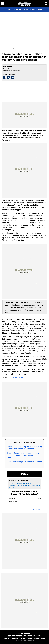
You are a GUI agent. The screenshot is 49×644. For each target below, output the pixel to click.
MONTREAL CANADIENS (30, 48)
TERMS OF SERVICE (11, 638)
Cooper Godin (7, 69)
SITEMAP (24, 640)
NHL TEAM (18, 48)
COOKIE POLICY (39, 638)
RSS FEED (18, 640)
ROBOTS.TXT (31, 640)
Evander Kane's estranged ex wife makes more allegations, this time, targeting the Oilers (23, 455)
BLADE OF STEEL (7, 48)
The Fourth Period (16, 378)
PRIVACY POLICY (26, 638)
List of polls (37, 509)
